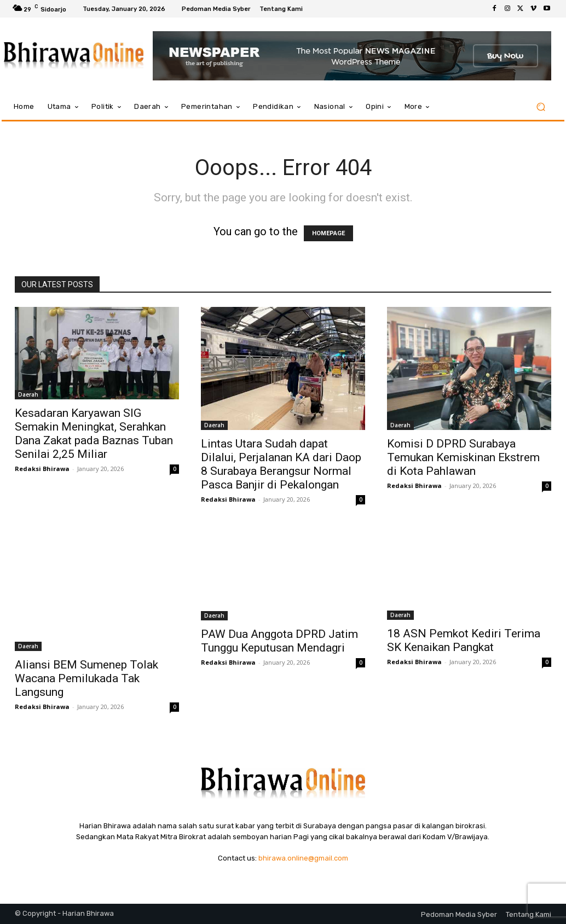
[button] (541, 107)
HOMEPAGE (328, 233)
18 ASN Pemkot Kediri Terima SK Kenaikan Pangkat (464, 640)
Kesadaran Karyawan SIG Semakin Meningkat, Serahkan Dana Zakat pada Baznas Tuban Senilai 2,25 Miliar (94, 434)
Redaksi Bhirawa (42, 469)
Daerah (28, 394)
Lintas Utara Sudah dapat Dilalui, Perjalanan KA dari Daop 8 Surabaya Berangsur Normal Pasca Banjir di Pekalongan (281, 464)
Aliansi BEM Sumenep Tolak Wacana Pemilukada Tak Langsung (86, 678)
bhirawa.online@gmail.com (303, 858)
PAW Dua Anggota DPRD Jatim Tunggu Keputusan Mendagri (279, 641)
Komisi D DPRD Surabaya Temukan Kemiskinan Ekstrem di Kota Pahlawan (463, 457)
